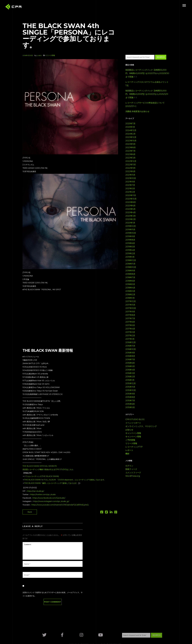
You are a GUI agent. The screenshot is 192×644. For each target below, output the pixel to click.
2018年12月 (131, 260)
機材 (127, 454)
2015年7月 (130, 401)
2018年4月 (130, 288)
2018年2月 (130, 295)
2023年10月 (131, 141)
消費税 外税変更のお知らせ (137, 111)
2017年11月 (130, 305)
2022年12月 (131, 161)
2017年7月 (130, 318)
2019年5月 (130, 247)
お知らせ (129, 430)
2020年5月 (130, 209)
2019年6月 (130, 243)
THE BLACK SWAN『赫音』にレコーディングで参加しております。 (51, 483)
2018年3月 (130, 291)
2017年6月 (130, 322)
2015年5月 (130, 407)
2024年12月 (131, 130)
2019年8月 (130, 240)
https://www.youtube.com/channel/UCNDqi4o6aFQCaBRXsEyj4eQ (60, 505)
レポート (129, 450)
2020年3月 (131, 216)
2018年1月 (130, 298)
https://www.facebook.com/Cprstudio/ (49, 498)
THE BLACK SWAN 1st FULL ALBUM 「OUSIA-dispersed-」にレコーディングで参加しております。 (65, 480)
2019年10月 (131, 233)
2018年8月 (130, 274)
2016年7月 (130, 359)
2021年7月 (130, 185)
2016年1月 (130, 380)
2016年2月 (130, 377)
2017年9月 (130, 312)
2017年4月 (130, 329)
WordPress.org (133, 476)
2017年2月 (130, 336)
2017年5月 (130, 325)
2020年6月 (130, 206)
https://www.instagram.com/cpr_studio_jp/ (51, 501)
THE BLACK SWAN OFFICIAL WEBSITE (40, 466)
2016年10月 (131, 349)
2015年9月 (130, 394)
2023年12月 (131, 137)
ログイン (129, 466)
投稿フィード (131, 469)
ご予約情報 (130, 440)
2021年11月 (130, 175)
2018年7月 (130, 277)
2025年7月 (130, 124)
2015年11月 (130, 387)
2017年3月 (130, 332)
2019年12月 (131, 226)
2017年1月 (130, 339)
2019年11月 (130, 230)
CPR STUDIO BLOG (135, 419)
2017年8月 (130, 315)
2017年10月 (131, 308)
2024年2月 (130, 134)
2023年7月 (130, 151)
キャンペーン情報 (133, 433)
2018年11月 (130, 264)
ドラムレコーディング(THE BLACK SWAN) (42, 476)
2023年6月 (130, 154)
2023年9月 (130, 144)
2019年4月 (130, 250)
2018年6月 (130, 281)
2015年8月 (130, 397)
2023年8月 (131, 147)
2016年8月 (130, 356)
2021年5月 (130, 189)
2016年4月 (130, 370)
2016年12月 (131, 342)
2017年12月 (131, 301)
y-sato (39, 55)
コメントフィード (133, 473)
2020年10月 (131, 199)
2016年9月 (130, 353)
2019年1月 (130, 257)
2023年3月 (130, 158)
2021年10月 (131, 178)
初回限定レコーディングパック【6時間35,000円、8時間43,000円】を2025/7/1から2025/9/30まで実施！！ (147, 73)
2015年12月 (131, 383)
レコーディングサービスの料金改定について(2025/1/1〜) (145, 104)
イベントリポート (133, 423)
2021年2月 (130, 192)
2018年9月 (130, 271)
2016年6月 (130, 363)
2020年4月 (131, 212)
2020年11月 (131, 195)
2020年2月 (131, 219)
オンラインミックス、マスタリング (141, 426)
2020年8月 (131, 202)
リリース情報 (50, 55)
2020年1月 (130, 223)
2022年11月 (131, 165)
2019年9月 (130, 236)
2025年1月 (130, 127)
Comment (53, 551)
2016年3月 (130, 373)
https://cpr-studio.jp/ (36, 491)
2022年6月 (130, 171)
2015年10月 (131, 390)
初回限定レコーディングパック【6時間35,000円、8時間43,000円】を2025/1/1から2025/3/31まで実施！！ (147, 94)
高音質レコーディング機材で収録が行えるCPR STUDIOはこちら (48, 469)
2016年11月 (130, 346)
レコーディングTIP (134, 447)
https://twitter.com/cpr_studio (43, 495)
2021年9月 (130, 182)
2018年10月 (131, 267)
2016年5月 (130, 366)
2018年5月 (130, 284)
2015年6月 (130, 404)
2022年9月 (130, 168)
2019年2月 (130, 253)
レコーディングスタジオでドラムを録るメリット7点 (147, 84)
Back (30, 512)
